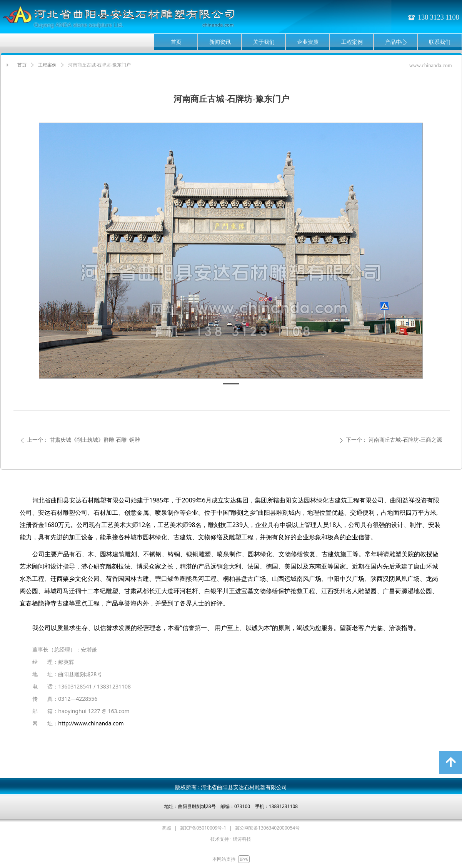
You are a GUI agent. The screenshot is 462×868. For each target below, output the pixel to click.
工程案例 (47, 65)
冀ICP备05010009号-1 (203, 828)
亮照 (167, 828)
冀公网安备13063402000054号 (267, 828)
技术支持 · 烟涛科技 (231, 839)
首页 (22, 65)
